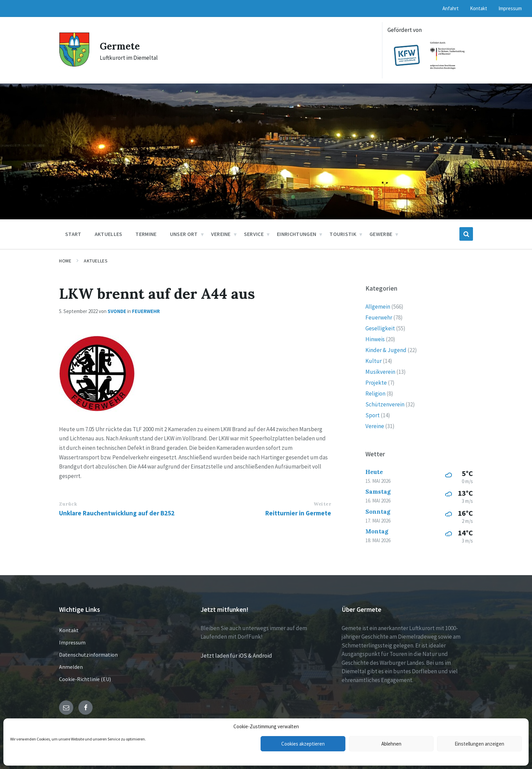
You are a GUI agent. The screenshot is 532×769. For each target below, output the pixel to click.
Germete (121, 46)
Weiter (322, 504)
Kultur (374, 361)
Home (65, 261)
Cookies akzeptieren (303, 744)
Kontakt (69, 630)
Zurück (68, 504)
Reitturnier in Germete (298, 513)
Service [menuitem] (254, 234)
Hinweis (375, 339)
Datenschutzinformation (88, 655)
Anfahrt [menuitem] (451, 8)
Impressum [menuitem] (510, 8)
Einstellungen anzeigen (479, 744)
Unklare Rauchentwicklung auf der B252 (117, 513)
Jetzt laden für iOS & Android (236, 656)
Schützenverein (385, 404)
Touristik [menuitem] (343, 234)
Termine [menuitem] (146, 234)
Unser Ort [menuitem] (184, 234)
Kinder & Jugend (386, 350)
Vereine (375, 426)
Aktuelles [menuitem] (109, 234)
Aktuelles (96, 261)
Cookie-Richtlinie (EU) (85, 679)
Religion (375, 393)
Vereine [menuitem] (221, 234)
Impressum (72, 642)
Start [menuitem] (73, 234)
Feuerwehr (146, 311)
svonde (117, 311)
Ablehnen (391, 744)
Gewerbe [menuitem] (381, 234)
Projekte (376, 383)
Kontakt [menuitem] (479, 8)
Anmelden (71, 667)
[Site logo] (74, 65)
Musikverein (380, 372)
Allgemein (378, 307)
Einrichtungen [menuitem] (297, 234)
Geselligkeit (380, 328)
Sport (373, 415)
